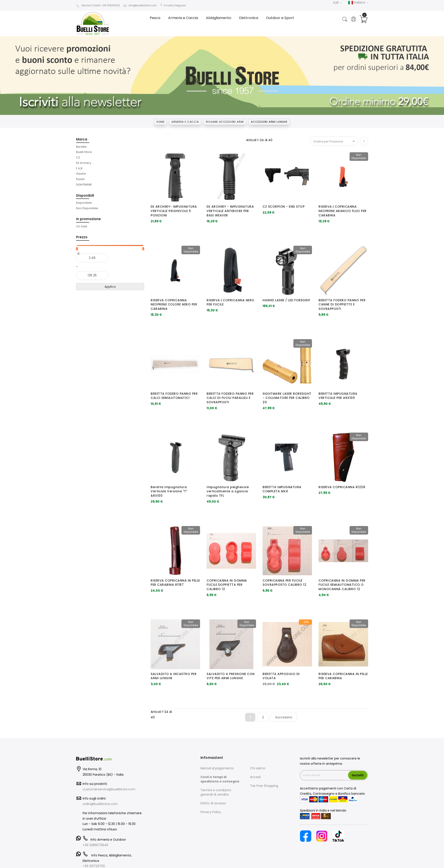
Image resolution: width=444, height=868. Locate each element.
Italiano (358, 3)
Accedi (255, 777)
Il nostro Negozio (173, 5)
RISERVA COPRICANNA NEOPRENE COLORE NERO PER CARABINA (174, 305)
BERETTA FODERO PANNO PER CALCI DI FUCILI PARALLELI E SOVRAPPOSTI (230, 398)
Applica (110, 287)
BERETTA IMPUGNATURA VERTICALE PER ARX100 (338, 396)
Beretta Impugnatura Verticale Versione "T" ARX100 (169, 491)
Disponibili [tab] (85, 196)
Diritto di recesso (213, 803)
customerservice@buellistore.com (109, 789)
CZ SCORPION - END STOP (284, 207)
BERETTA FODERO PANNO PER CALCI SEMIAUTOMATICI (174, 396)
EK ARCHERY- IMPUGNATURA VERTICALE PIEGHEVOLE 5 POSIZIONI (174, 211)
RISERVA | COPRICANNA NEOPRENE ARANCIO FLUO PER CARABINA (343, 211)
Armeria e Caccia (185, 122)
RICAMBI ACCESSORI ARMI (225, 122)
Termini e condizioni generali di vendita (216, 792)
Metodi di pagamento (217, 768)
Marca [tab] (82, 139)
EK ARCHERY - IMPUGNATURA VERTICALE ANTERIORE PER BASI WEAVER (230, 211)
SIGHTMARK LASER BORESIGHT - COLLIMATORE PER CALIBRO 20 (287, 398)
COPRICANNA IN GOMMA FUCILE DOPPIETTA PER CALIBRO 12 (227, 585)
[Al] (92, 275)
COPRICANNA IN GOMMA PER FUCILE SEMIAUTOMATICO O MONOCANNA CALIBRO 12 (342, 585)
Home (160, 122)
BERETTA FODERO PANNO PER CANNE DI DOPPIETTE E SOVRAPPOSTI (342, 305)
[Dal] (92, 258)
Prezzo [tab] (82, 237)
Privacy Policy (211, 812)
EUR (337, 3)
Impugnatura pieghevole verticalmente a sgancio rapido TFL (228, 491)
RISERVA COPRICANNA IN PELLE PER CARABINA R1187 (175, 583)
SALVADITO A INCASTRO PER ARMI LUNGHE (174, 676)
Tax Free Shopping (264, 786)
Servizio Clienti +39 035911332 (98, 5)
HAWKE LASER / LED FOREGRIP (286, 300)
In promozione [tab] (88, 219)
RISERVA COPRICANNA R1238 (342, 487)
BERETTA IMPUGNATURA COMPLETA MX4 (282, 489)
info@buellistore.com (140, 5)
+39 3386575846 (95, 845)
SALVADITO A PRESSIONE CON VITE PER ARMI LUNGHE (231, 676)
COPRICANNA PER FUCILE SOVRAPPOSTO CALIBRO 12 (284, 583)
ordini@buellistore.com (100, 804)
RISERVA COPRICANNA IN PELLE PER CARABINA (343, 676)
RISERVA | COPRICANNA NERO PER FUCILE (231, 302)
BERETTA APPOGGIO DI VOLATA (281, 676)
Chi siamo (258, 768)
